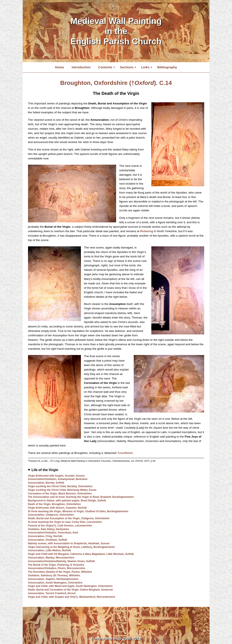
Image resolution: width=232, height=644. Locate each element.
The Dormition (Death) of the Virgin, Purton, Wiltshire (60, 572)
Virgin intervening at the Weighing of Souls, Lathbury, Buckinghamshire (71, 547)
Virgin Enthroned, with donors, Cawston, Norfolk (57, 508)
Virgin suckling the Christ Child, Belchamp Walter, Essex (62, 490)
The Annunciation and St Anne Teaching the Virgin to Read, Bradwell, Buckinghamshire (81, 497)
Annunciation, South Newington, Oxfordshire (55, 583)
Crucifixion (125, 453)
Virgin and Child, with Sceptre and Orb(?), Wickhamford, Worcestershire (72, 597)
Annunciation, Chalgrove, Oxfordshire (51, 515)
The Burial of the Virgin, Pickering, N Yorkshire (56, 565)
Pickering (147, 231)
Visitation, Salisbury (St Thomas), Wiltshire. (54, 575)
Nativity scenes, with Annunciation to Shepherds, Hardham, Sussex (69, 543)
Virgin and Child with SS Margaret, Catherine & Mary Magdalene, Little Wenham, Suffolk (81, 554)
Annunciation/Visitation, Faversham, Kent (53, 533)
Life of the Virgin (45, 470)
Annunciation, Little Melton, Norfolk (50, 550)
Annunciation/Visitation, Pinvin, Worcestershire (57, 568)
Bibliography (167, 67)
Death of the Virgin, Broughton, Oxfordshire (54, 504)
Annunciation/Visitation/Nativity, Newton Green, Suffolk (61, 561)
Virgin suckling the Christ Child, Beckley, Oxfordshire (60, 486)
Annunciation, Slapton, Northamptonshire (53, 579)
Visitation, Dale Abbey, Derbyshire (49, 529)
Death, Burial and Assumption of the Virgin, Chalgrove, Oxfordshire (69, 518)
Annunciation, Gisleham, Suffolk (48, 540)
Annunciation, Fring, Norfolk (45, 536)
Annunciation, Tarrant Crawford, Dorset (52, 593)
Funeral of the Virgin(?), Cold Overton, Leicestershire (60, 526)
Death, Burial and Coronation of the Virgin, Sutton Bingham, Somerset (70, 590)
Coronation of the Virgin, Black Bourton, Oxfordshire (60, 494)
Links (145, 67)
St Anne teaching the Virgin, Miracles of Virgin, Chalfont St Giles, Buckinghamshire (78, 511)
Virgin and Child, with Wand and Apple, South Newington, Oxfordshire (70, 586)
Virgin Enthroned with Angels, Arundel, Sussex (56, 476)
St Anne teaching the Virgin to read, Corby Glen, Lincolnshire (65, 522)
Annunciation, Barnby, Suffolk (46, 483)
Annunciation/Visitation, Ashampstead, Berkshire (58, 479)
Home (60, 67)
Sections (127, 67)
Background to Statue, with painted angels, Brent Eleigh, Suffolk (67, 501)
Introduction (81, 67)
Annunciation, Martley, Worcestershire (51, 558)
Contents (105, 67)
